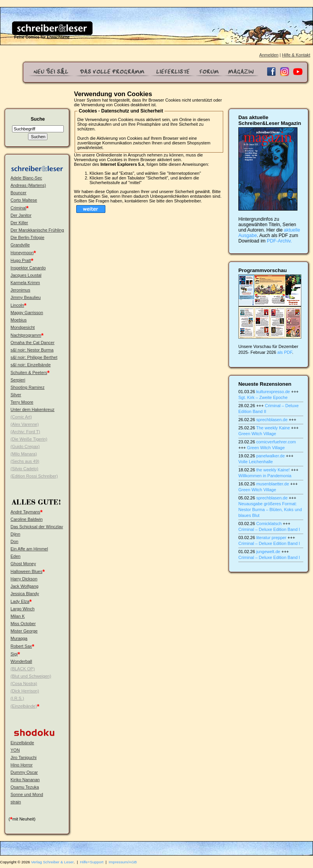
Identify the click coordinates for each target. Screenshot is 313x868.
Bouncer (18, 193)
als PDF (285, 352)
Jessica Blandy (25, 594)
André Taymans (25, 512)
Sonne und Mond (27, 794)
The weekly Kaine (273, 428)
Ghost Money (23, 564)
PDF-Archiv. (279, 241)
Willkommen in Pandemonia (265, 476)
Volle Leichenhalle (256, 462)
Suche (38, 119)
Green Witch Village (257, 434)
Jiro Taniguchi (24, 757)
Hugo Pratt (21, 260)
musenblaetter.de (273, 484)
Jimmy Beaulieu (26, 297)
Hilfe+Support (92, 862)
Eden (16, 556)
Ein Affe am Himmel (29, 549)
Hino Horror (22, 765)
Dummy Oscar (24, 772)
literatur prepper (271, 538)
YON (15, 750)
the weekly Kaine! (273, 470)
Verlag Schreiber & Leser (52, 862)
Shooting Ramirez (27, 387)
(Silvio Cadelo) (24, 469)
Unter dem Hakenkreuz (32, 409)
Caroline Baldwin (27, 519)
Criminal (18, 208)
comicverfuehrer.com (276, 442)
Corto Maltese (24, 200)
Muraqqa (19, 638)
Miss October (23, 624)
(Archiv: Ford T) (25, 432)
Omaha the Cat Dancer (32, 343)
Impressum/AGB (123, 862)
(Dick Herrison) (25, 691)
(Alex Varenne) (25, 424)
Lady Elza (20, 601)
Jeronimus (20, 290)
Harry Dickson (24, 579)
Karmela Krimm (25, 283)
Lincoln (17, 305)
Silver (16, 395)
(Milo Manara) (24, 454)
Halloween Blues (26, 571)
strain (16, 802)
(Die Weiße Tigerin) (29, 439)
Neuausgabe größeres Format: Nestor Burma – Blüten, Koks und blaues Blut (270, 510)
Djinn (15, 534)
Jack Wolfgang (24, 586)
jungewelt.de (268, 552)
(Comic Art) (21, 417)
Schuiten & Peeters (29, 373)
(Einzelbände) (24, 706)
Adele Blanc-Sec (26, 178)
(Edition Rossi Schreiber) (34, 476)
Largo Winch (23, 609)
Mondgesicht (23, 327)
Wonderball (21, 661)
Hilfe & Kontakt (296, 55)
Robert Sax (21, 646)
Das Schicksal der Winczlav (37, 527)
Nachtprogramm (26, 335)
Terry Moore (22, 402)
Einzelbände (22, 743)
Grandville (20, 245)
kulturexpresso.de (273, 392)
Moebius (19, 320)
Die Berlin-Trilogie (27, 237)
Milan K (18, 616)
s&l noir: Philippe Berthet (34, 357)
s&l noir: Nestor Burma (32, 350)
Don (14, 541)
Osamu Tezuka (25, 787)
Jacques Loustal (26, 275)
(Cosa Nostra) (24, 684)
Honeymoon (22, 253)
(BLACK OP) (23, 669)
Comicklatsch (269, 524)
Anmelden (269, 55)
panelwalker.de (270, 456)
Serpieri (18, 380)
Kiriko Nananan (25, 780)
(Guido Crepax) (25, 446)
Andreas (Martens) (28, 185)
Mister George (24, 631)
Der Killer (19, 223)
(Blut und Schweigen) (31, 676)
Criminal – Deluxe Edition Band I (269, 529)
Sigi (14, 654)
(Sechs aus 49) (25, 461)
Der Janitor (21, 215)
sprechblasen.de (272, 420)
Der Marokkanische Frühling (37, 230)
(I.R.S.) (17, 698)
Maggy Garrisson (27, 313)
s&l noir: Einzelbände (31, 365)
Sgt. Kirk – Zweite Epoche (263, 397)
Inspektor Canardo (28, 268)
